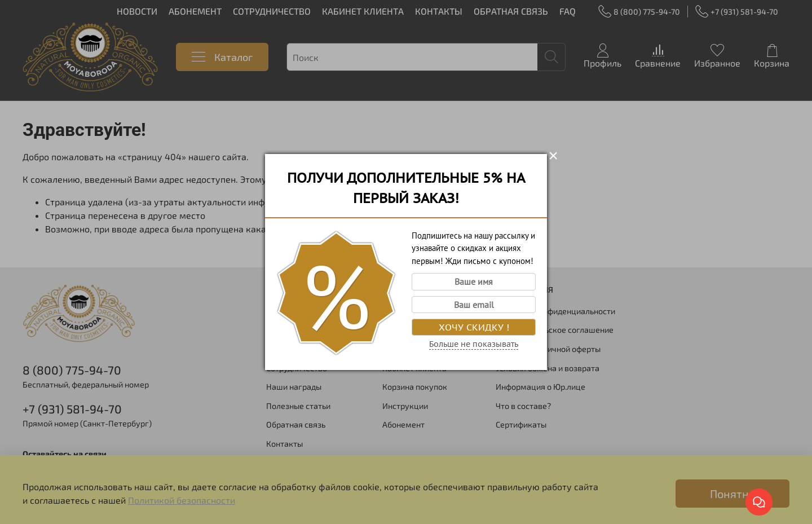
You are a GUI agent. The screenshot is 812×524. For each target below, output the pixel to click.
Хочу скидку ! (474, 327)
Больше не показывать (474, 344)
